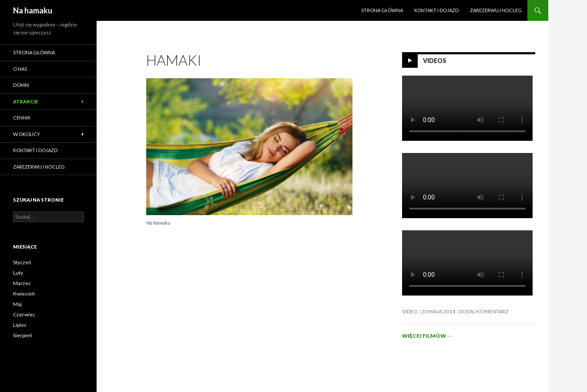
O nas (20, 69)
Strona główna (382, 10)
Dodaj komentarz (483, 311)
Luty (18, 273)
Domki (21, 85)
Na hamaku (33, 10)
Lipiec (20, 325)
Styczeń (22, 262)
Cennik (22, 118)
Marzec (22, 283)
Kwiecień (24, 294)
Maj (17, 304)
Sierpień (23, 335)
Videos (435, 61)
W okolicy (27, 134)
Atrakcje (25, 101)
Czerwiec (24, 314)
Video (410, 311)
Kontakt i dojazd (436, 10)
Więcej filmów (427, 336)
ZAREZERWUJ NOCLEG (496, 10)
